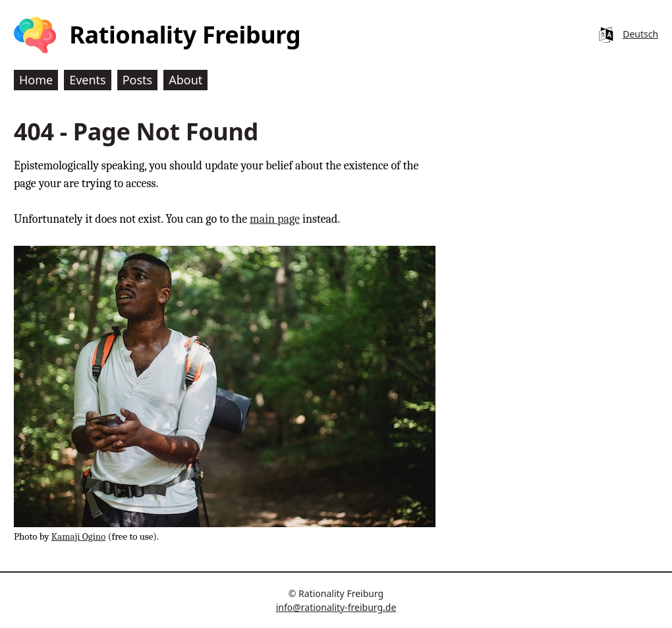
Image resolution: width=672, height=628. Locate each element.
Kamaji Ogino (79, 536)
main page (275, 219)
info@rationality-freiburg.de (336, 607)
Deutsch (640, 34)
